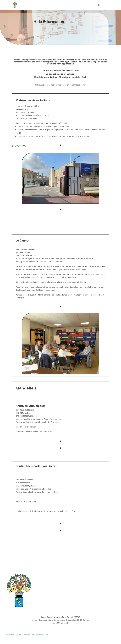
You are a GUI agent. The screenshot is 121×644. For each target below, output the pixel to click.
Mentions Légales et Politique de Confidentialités (27, 635)
